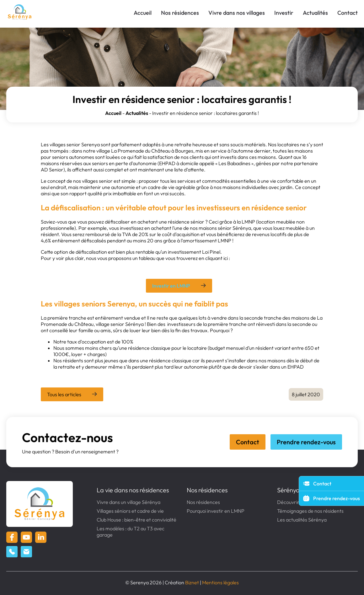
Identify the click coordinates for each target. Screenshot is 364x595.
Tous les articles (64, 394)
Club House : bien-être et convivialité (136, 520)
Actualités (315, 13)
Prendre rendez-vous (306, 442)
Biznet (192, 582)
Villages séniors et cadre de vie (130, 511)
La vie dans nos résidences (133, 490)
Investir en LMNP (171, 286)
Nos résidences (180, 13)
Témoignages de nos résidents (310, 511)
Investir (284, 13)
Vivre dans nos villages (237, 13)
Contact (348, 13)
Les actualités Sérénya (302, 520)
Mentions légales (220, 582)
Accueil (143, 13)
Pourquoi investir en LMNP (216, 511)
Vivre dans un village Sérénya (128, 502)
